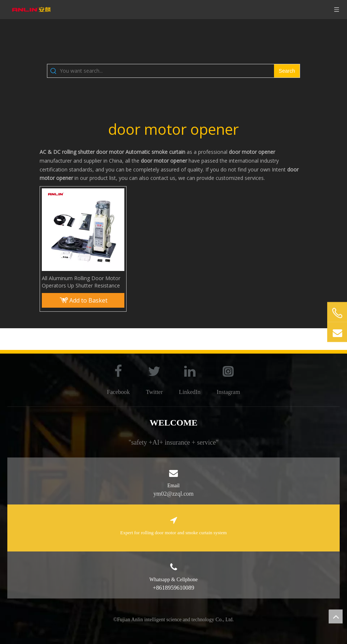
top (336, 616)
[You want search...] (167, 71)
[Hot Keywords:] (287, 71)
